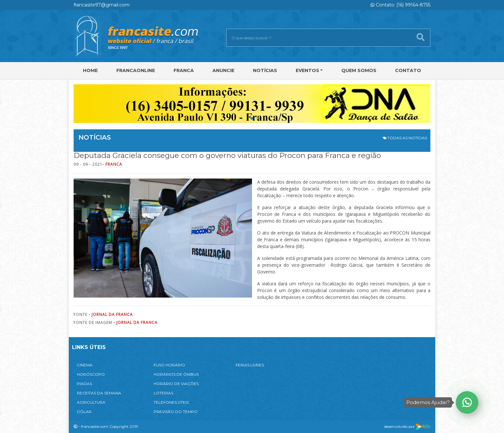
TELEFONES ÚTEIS (171, 402)
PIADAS (84, 384)
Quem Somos (359, 70)
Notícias (265, 70)
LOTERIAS (163, 393)
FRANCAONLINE (136, 70)
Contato (408, 70)
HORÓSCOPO (91, 374)
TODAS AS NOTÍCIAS (405, 138)
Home (90, 70)
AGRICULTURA (91, 402)
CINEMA (85, 365)
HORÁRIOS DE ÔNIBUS (176, 374)
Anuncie (223, 70)
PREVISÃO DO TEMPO (176, 412)
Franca (184, 70)
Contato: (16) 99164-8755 (401, 5)
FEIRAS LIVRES (250, 365)
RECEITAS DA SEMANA (99, 393)
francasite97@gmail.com (102, 5)
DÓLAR (84, 412)
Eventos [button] (307, 70)
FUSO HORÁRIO (169, 365)
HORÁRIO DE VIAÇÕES (176, 384)
